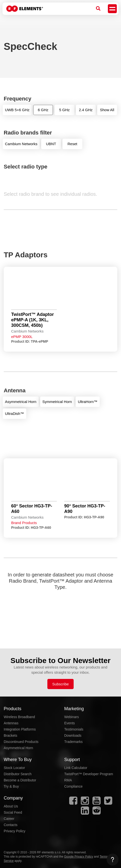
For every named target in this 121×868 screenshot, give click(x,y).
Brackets (10, 735)
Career (9, 819)
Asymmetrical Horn (18, 748)
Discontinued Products (21, 742)
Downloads (73, 735)
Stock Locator (14, 768)
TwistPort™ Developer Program (89, 774)
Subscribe (61, 684)
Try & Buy (11, 786)
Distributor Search (18, 774)
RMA (68, 780)
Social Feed (13, 812)
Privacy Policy (15, 831)
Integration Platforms (20, 729)
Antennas (11, 723)
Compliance (73, 786)
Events (70, 723)
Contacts (11, 825)
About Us (11, 806)
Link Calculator (76, 768)
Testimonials (74, 729)
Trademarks (73, 742)
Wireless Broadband (19, 717)
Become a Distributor (20, 780)
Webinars (72, 717)
